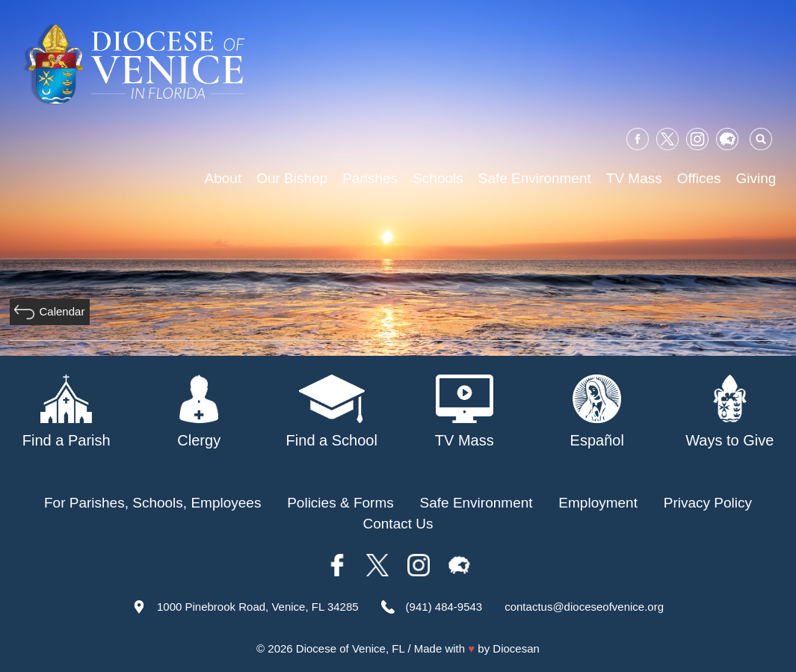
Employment (598, 503)
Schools (438, 178)
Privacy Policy (708, 503)
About (223, 178)
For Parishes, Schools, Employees (152, 503)
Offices (699, 178)
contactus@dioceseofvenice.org (584, 607)
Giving (756, 178)
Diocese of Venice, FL (350, 648)
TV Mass (634, 178)
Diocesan (516, 648)
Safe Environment (535, 178)
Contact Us (398, 524)
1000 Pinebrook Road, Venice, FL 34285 (258, 607)
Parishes (370, 178)
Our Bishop (292, 178)
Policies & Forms (340, 503)
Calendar (62, 311)
